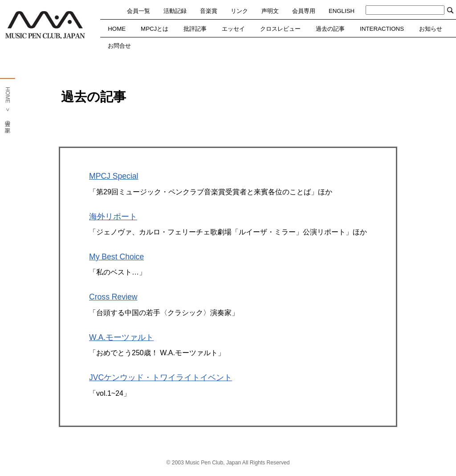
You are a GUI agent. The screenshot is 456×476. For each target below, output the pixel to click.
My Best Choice (116, 257)
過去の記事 (330, 29)
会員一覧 (138, 11)
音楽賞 (209, 11)
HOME (117, 29)
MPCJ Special (114, 176)
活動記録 (175, 11)
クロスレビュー (280, 29)
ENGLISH (342, 11)
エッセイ (233, 29)
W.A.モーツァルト (121, 337)
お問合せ (119, 46)
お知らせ (431, 29)
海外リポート (113, 217)
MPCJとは (155, 29)
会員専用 (304, 11)
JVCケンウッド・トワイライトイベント (161, 378)
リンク (239, 11)
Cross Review (113, 297)
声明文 (270, 11)
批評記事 (195, 29)
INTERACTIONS (382, 29)
